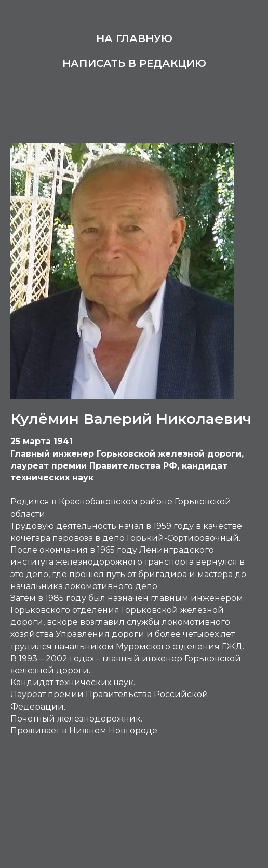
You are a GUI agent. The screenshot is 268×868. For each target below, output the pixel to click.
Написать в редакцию (134, 63)
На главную (134, 38)
